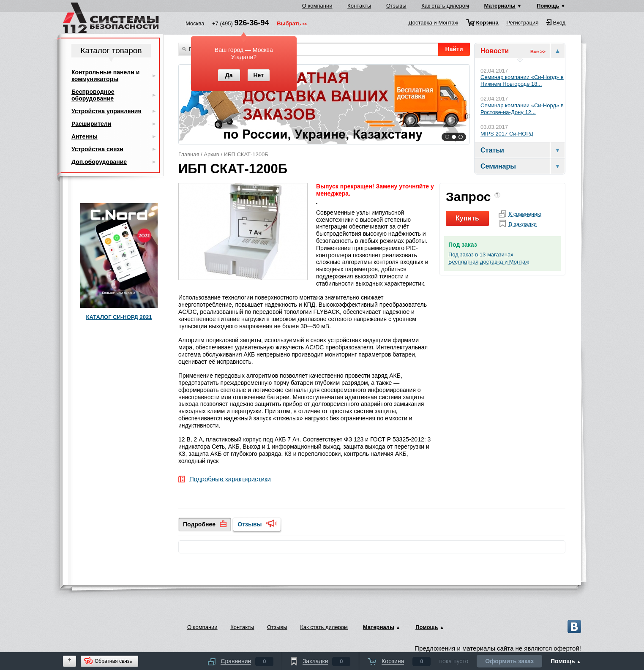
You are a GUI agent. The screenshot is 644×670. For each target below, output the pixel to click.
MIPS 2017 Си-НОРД (507, 134)
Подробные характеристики (230, 479)
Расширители (91, 124)
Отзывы (396, 6)
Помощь (548, 6)
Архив (211, 154)
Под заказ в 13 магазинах (481, 255)
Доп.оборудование (99, 162)
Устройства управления (106, 111)
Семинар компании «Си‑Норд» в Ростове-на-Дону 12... (522, 109)
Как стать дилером (445, 6)
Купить (467, 218)
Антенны (85, 136)
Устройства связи (97, 149)
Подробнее (199, 524)
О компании (317, 6)
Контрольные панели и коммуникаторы (105, 76)
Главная (189, 154)
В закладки (523, 224)
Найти (454, 49)
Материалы (500, 6)
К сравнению (525, 214)
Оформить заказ (509, 661)
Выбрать (289, 24)
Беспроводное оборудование (93, 95)
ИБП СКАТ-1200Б (246, 154)
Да (229, 75)
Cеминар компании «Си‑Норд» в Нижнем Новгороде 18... (522, 80)
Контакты (359, 6)
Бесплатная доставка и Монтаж (489, 262)
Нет (258, 75)
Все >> (538, 52)
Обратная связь (113, 661)
